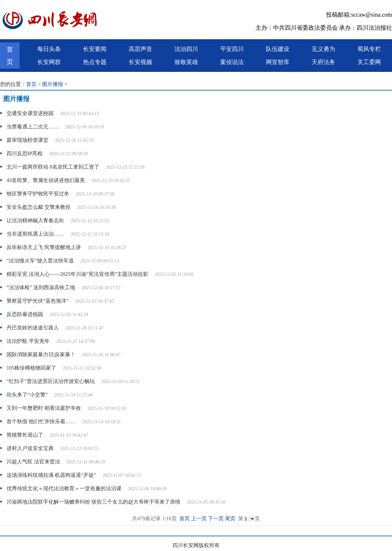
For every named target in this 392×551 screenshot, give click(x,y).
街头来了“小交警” (27, 395)
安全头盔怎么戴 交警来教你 (39, 207)
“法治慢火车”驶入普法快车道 (40, 261)
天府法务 (323, 62)
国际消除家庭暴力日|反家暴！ (41, 354)
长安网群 (49, 62)
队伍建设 (278, 49)
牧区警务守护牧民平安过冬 (38, 194)
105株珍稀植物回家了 (31, 368)
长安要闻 (95, 49)
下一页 (216, 518)
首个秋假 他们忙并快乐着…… (41, 421)
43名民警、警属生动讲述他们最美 (46, 180)
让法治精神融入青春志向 (35, 220)
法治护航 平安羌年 (28, 341)
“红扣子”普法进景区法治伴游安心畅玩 (51, 381)
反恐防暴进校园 (25, 314)
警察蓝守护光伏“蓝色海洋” (38, 301)
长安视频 (140, 62)
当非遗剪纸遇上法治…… (35, 234)
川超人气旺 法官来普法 (33, 462)
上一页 (199, 518)
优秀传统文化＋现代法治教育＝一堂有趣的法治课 (64, 488)
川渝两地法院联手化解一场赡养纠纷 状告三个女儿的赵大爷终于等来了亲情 (93, 502)
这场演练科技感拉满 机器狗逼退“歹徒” (51, 475)
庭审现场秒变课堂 (27, 140)
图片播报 (53, 84)
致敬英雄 (186, 62)
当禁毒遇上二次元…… (33, 127)
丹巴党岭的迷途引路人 (33, 328)
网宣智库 (278, 62)
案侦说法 (232, 62)
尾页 (230, 518)
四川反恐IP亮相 (24, 153)
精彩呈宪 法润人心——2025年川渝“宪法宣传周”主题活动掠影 (77, 274)
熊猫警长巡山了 (25, 435)
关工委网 (369, 62)
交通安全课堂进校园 (30, 113)
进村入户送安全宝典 (30, 448)
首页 (10, 56)
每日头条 (49, 49)
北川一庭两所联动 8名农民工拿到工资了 (53, 167)
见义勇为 (323, 49)
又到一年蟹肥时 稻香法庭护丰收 (44, 408)
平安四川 (232, 49)
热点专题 (95, 62)
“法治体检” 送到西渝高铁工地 (41, 287)
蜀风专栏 (369, 49)
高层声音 (140, 49)
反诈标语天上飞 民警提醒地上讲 (44, 247)
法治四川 (186, 49)
